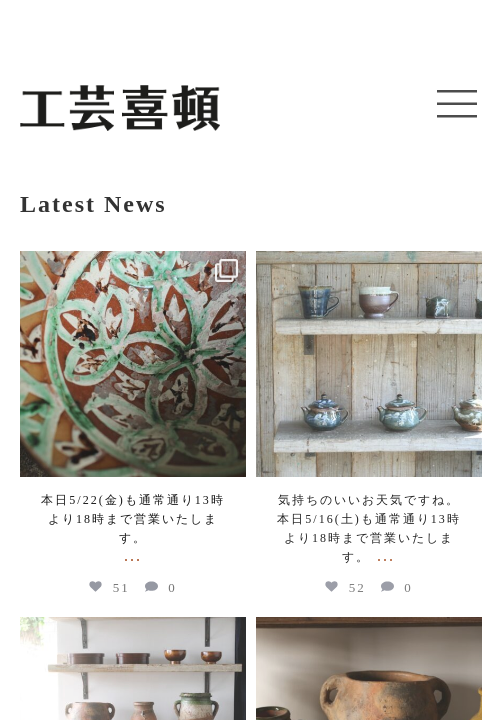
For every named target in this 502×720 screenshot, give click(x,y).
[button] (457, 105)
